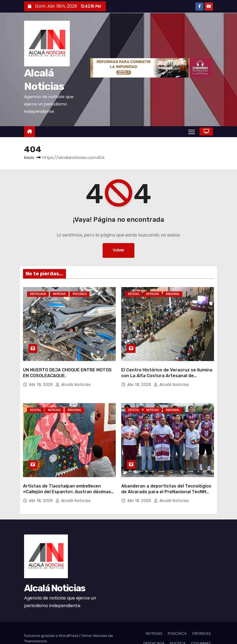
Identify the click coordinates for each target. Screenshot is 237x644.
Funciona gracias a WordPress (52, 624)
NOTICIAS (59, 294)
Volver (119, 250)
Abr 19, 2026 (42, 379)
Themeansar (36, 630)
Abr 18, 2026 (140, 379)
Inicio (29, 157)
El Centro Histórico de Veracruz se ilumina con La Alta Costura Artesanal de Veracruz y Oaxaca (167, 370)
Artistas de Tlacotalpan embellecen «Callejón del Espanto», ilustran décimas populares (67, 480)
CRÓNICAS (201, 622)
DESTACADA (38, 294)
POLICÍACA (80, 294)
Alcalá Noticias (73, 379)
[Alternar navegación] (191, 131)
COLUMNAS (201, 632)
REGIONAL (173, 294)
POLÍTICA (178, 632)
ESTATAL (134, 294)
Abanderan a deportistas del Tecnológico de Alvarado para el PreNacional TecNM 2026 (166, 480)
